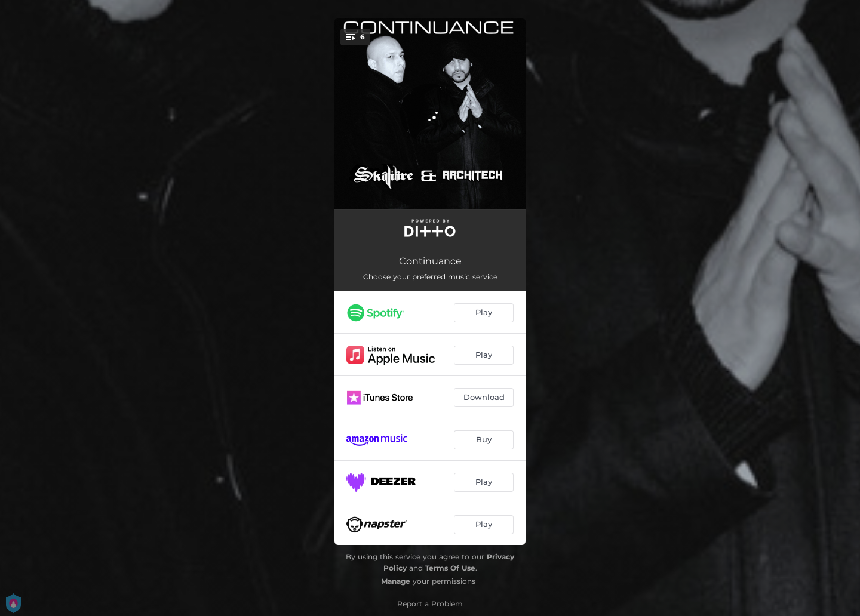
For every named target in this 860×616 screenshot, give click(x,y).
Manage (396, 581)
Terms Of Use (450, 568)
